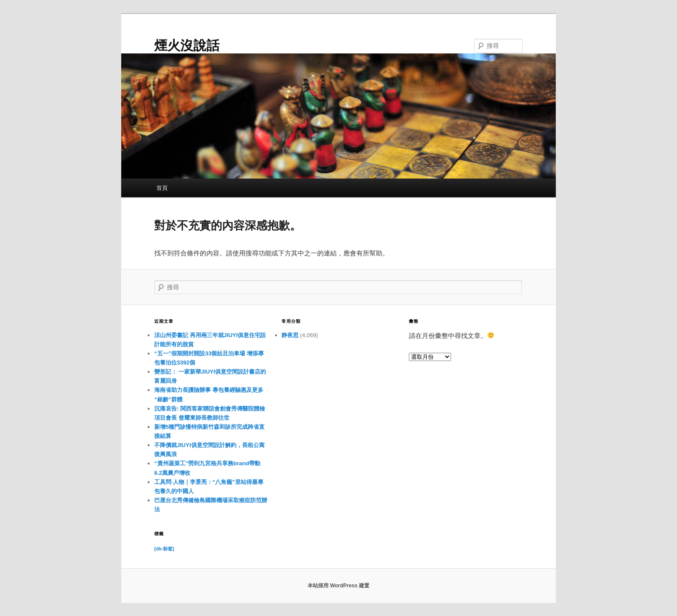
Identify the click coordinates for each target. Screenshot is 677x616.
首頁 (162, 188)
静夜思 (290, 335)
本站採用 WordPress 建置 (338, 586)
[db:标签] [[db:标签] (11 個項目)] (164, 549)
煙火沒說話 (187, 45)
